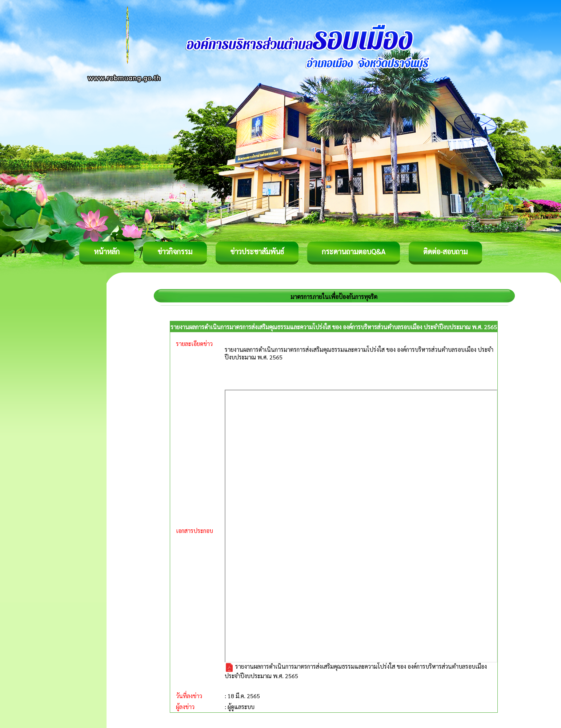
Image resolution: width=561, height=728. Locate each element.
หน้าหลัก (107, 251)
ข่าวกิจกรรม (175, 251)
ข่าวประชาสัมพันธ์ (257, 251)
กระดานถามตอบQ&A (354, 251)
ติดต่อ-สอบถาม (445, 251)
